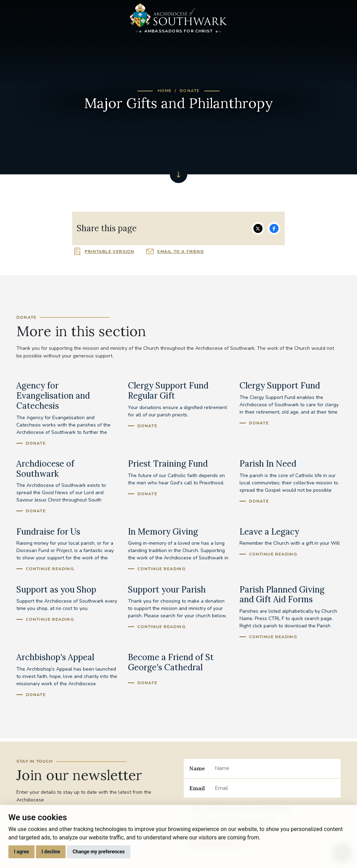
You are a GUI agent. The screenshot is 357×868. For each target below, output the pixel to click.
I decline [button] (51, 852)
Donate (189, 91)
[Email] (275, 788)
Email (197, 788)
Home (165, 91)
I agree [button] (21, 852)
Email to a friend (180, 251)
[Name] (275, 768)
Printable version (109, 251)
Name (197, 768)
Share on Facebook (274, 228)
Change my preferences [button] (98, 852)
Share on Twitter (258, 228)
